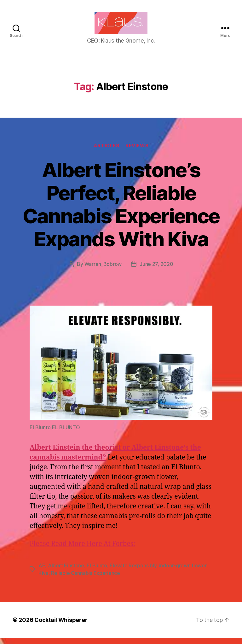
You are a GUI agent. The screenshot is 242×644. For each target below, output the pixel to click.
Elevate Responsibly (133, 572)
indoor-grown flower (183, 572)
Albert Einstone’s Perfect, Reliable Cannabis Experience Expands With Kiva (121, 211)
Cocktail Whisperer (61, 626)
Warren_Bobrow (103, 270)
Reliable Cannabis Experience (85, 579)
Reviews (137, 152)
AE (42, 572)
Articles (106, 152)
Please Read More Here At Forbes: (82, 550)
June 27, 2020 (156, 270)
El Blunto (97, 572)
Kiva (43, 579)
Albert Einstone (66, 572)
